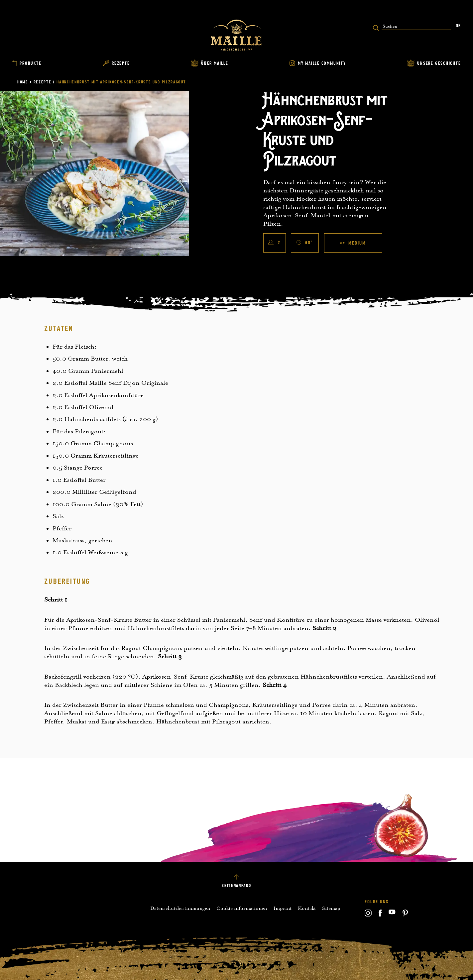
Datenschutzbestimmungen (180, 908)
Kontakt (307, 908)
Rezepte (43, 82)
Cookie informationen (242, 908)
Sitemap (331, 908)
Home (23, 82)
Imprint (283, 908)
